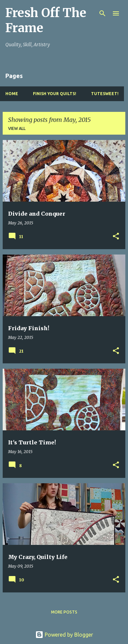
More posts (64, 612)
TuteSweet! (105, 94)
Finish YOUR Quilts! (55, 94)
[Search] (102, 13)
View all (17, 128)
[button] (116, 237)
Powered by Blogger (64, 635)
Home (12, 94)
